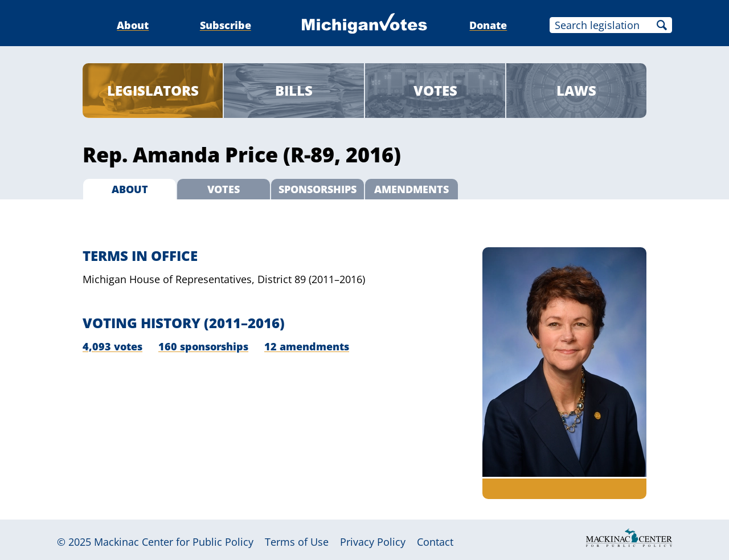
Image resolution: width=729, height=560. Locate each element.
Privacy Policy (373, 542)
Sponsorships (318, 189)
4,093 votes (112, 346)
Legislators (153, 90)
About (133, 25)
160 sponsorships (203, 346)
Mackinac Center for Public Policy (174, 542)
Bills (294, 90)
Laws (576, 90)
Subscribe (226, 25)
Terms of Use (297, 542)
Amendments (411, 189)
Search (662, 25)
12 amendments (307, 346)
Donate (488, 25)
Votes (435, 90)
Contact (435, 542)
